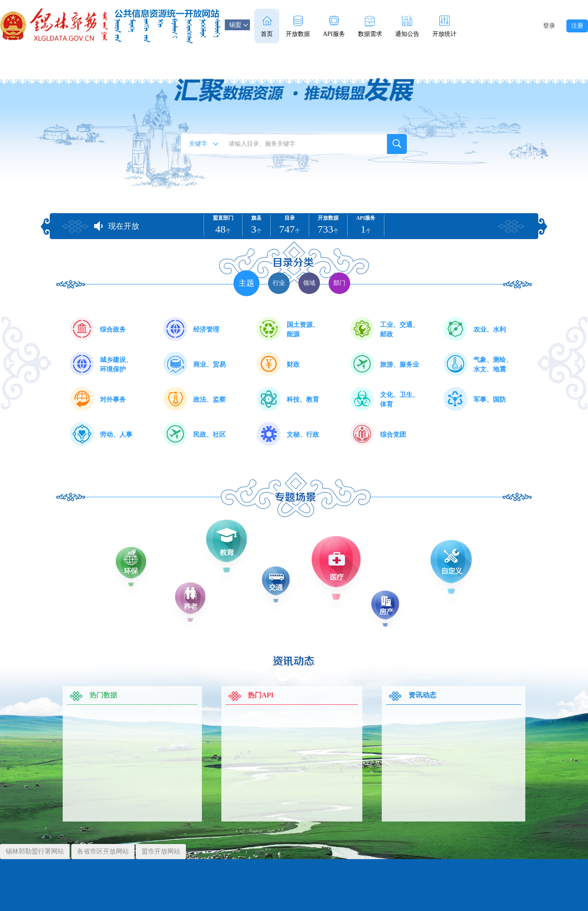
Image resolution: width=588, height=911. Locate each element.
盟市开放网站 (161, 851)
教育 (232, 540)
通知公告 (407, 26)
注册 (577, 26)
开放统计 (444, 26)
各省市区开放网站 (103, 851)
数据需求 (370, 26)
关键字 (203, 144)
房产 (391, 605)
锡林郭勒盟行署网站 (35, 851)
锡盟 (238, 25)
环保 (135, 561)
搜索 (397, 144)
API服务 (334, 26)
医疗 (342, 565)
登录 (549, 26)
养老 (195, 597)
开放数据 (298, 26)
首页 (267, 26)
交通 (280, 580)
